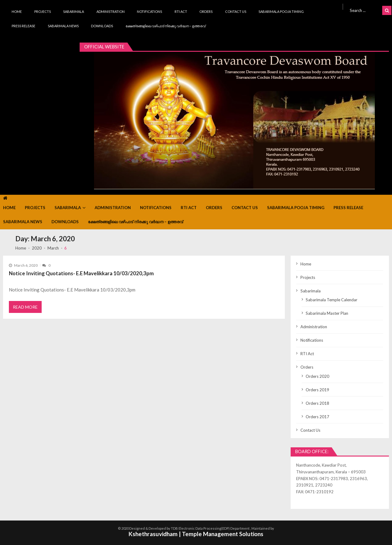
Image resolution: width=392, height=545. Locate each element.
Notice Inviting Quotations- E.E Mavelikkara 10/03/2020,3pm (81, 273)
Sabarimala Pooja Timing (281, 11)
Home (17, 11)
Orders (206, 11)
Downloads (102, 26)
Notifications (149, 11)
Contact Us (236, 11)
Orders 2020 (317, 376)
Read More (25, 307)
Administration (111, 11)
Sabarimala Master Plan (327, 313)
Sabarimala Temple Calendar (332, 300)
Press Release (23, 26)
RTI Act (181, 11)
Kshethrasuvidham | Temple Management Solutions (196, 534)
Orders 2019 (317, 390)
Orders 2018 (317, 403)
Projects (43, 11)
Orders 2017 (317, 417)
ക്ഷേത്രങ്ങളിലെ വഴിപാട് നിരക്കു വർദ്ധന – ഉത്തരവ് (166, 26)
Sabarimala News (63, 26)
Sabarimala (73, 11)
